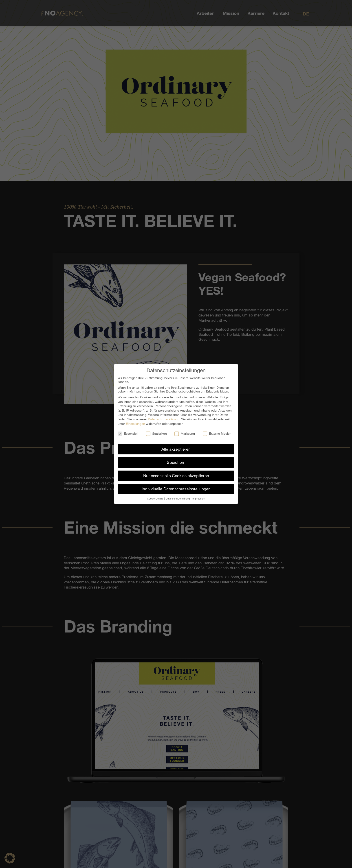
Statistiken (156, 433)
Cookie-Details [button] (155, 498)
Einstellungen (135, 423)
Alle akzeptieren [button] (176, 449)
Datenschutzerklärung (164, 419)
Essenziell (128, 433)
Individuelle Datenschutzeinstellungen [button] (176, 489)
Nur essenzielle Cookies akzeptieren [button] (176, 475)
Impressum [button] (199, 498)
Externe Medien (217, 433)
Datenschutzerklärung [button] (178, 498)
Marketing (185, 433)
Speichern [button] (176, 462)
